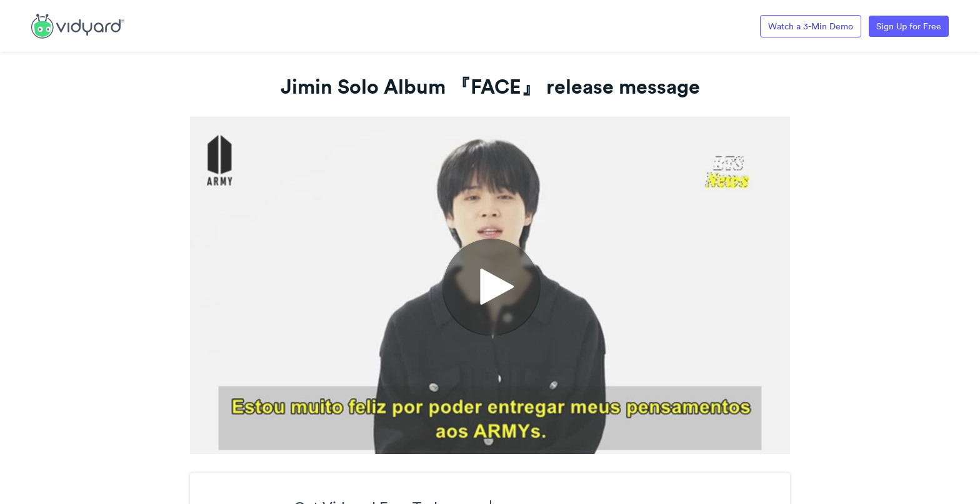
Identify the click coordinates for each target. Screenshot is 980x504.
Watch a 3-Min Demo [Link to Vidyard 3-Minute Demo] (811, 26)
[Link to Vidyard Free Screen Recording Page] (78, 25)
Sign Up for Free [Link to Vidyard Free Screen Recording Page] (909, 26)
